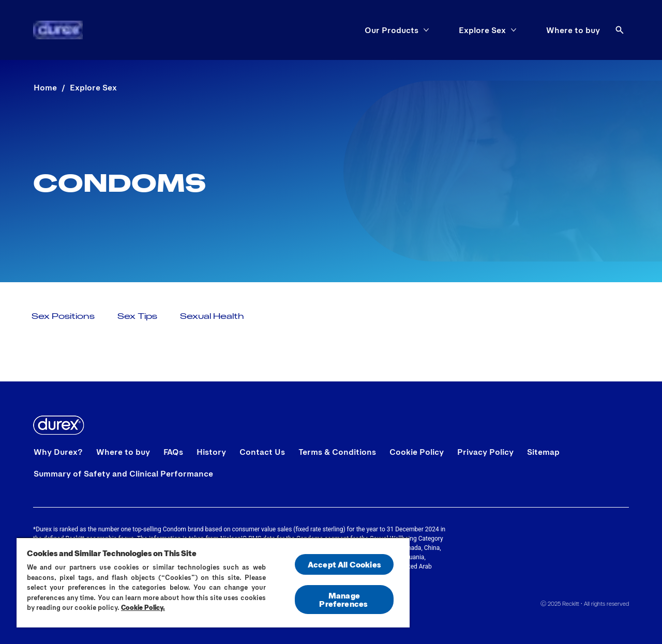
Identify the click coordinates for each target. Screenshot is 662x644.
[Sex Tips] (137, 316)
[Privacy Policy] (485, 452)
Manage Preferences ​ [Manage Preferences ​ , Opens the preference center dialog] (344, 599)
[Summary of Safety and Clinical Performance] (123, 473)
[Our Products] (392, 30)
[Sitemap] (543, 452)
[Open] (620, 30)
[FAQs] (173, 452)
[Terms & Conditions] (337, 452)
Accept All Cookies (344, 564)
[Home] (58, 30)
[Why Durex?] (58, 452)
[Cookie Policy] (417, 452)
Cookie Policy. (143, 607)
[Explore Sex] (482, 30)
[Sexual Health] (212, 316)
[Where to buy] (573, 30)
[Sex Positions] (63, 316)
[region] (213, 582)
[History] (211, 452)
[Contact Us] (262, 452)
